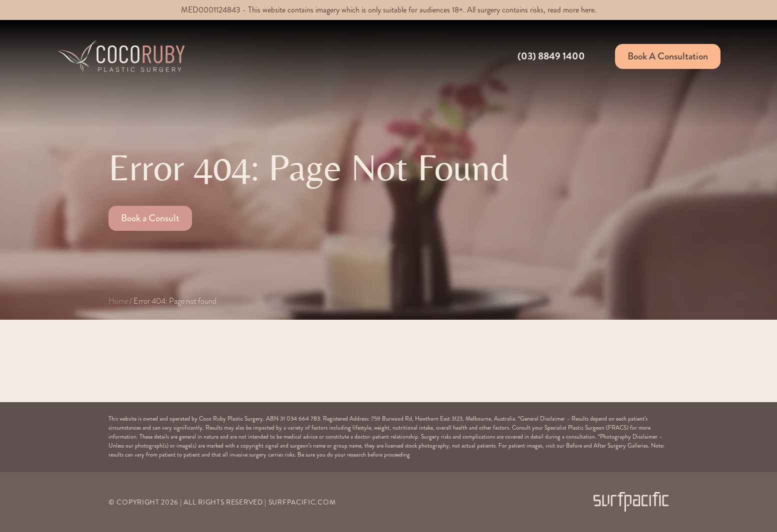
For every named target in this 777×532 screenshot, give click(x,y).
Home (118, 301)
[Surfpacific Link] (631, 502)
